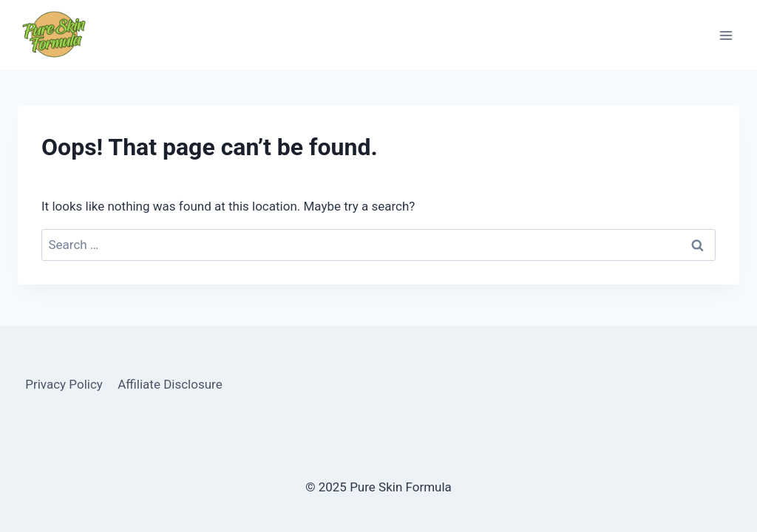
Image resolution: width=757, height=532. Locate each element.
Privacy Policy (64, 384)
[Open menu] (726, 35)
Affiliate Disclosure (170, 384)
